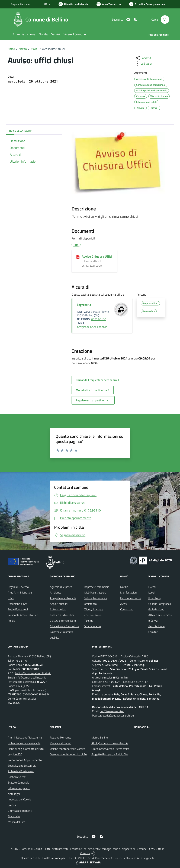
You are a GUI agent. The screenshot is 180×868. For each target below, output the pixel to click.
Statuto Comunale (18, 782)
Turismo (89, 621)
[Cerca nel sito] (165, 20)
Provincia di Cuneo (61, 743)
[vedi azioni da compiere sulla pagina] (144, 64)
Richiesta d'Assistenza (21, 771)
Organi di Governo (18, 587)
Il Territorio (154, 598)
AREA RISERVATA (88, 862)
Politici (12, 621)
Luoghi (152, 592)
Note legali (14, 794)
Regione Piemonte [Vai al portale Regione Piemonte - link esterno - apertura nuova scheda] (20, 4)
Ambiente (56, 592)
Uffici (11, 598)
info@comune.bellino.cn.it (92, 327)
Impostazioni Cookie (19, 799)
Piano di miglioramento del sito (26, 749)
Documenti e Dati (18, 604)
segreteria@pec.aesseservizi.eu (116, 715)
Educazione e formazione (64, 626)
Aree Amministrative (20, 592)
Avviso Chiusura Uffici (97, 256)
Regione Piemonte (61, 737)
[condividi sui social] (143, 58)
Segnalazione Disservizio (22, 766)
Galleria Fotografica (160, 604)
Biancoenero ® (104, 858)
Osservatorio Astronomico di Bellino (71, 754)
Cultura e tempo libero (63, 621)
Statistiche (14, 816)
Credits (12, 805)
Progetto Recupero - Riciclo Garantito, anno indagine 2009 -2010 (130, 754)
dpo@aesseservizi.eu (112, 711)
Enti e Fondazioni (18, 609)
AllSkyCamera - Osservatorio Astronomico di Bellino (122, 743)
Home (11, 49)
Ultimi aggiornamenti (20, 811)
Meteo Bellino (100, 737)
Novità (23, 49)
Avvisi (34, 49)
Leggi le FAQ (15, 754)
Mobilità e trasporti (95, 592)
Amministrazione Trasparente (25, 737)
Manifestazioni (129, 592)
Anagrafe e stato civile (63, 598)
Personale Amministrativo (23, 615)
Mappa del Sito (16, 822)
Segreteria (84, 305)
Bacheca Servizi (17, 777)
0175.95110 (99, 319)
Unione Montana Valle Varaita (67, 749)
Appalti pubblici (59, 604)
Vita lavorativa (93, 626)
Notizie (124, 587)
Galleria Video (156, 609)
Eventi (152, 587)
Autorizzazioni (58, 609)
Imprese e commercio (97, 587)
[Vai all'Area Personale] (147, 4)
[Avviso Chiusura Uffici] (78, 257)
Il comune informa (131, 598)
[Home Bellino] (42, 20)
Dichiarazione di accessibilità (24, 743)
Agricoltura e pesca (61, 587)
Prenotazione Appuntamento (25, 760)
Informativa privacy (19, 788)
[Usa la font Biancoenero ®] (73, 4)
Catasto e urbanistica (62, 615)
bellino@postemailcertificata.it (33, 673)
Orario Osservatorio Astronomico (110, 749)
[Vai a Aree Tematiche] (109, 4)
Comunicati (127, 609)
